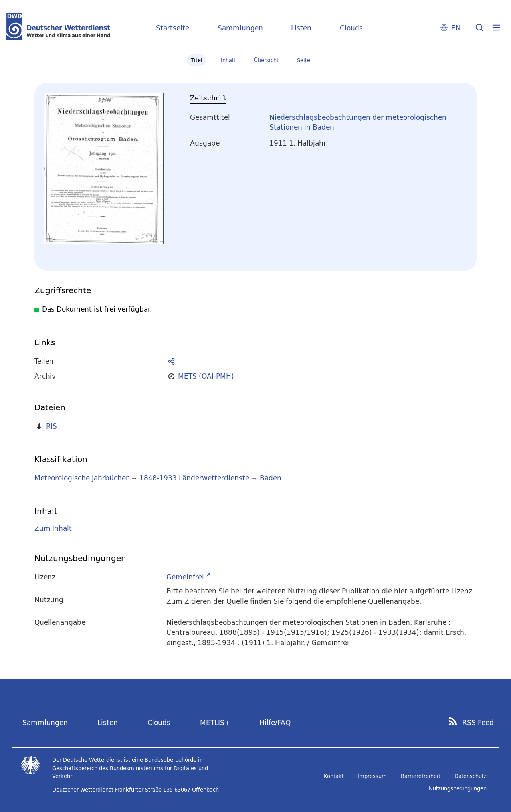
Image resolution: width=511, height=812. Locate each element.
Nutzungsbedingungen (458, 788)
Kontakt (334, 776)
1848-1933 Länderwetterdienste (195, 478)
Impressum (372, 776)
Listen (301, 28)
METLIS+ (215, 722)
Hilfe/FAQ (275, 722)
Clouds (351, 28)
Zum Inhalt (53, 528)
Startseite (173, 28)
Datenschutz (470, 776)
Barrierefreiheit (421, 776)
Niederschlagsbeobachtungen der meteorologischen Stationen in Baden (358, 122)
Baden (271, 478)
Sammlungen (240, 28)
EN (456, 28)
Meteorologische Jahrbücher (81, 478)
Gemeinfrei (185, 577)
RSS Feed (478, 723)
